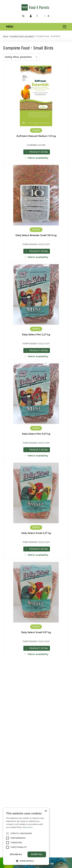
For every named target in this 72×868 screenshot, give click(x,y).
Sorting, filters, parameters (22, 57)
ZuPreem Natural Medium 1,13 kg (36, 136)
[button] (26, 861)
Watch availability (36, 158)
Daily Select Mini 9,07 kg (36, 434)
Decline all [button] (16, 854)
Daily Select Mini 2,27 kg (36, 335)
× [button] (46, 811)
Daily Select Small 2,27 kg (36, 533)
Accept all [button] (37, 854)
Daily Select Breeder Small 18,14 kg (36, 235)
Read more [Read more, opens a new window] (28, 827)
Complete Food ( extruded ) (22, 36)
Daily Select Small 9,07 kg (36, 632)
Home (6, 36)
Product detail (37, 152)
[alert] (26, 836)
